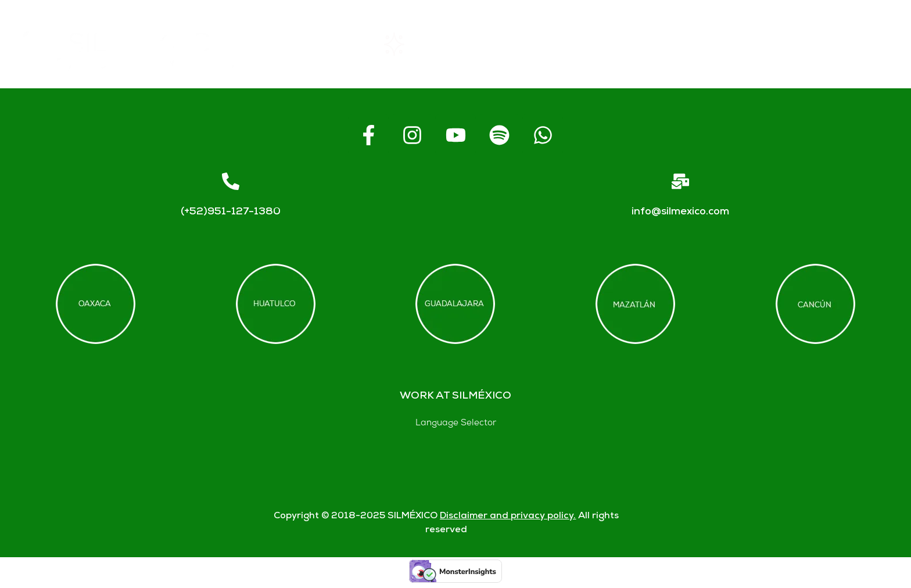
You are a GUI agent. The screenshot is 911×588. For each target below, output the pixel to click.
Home (308, 44)
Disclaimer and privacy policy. (508, 516)
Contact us (745, 44)
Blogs (856, 44)
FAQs (634, 44)
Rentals (412, 44)
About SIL (526, 44)
